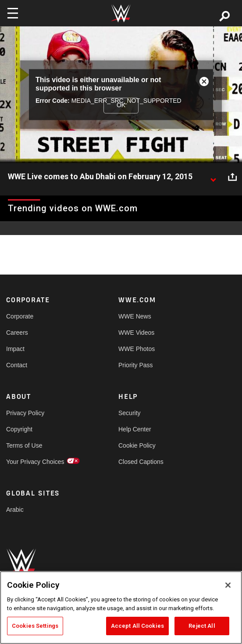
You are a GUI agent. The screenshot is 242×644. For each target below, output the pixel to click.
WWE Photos (137, 349)
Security (130, 413)
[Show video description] (213, 177)
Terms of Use (24, 445)
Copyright (19, 429)
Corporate (20, 316)
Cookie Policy (137, 445)
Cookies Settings (35, 626)
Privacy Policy (25, 413)
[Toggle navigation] (13, 13)
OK (121, 105)
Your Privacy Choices (34, 462)
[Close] (228, 585)
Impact (15, 349)
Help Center (135, 429)
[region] (121, 608)
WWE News (135, 316)
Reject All (202, 626)
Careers (17, 333)
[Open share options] (232, 177)
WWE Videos (136, 333)
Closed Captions (141, 462)
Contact (17, 365)
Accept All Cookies (137, 626)
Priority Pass (136, 365)
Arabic (15, 510)
